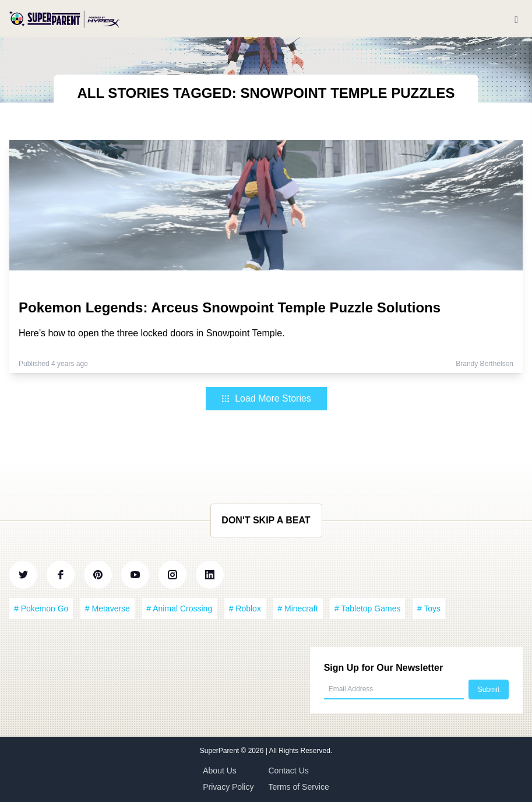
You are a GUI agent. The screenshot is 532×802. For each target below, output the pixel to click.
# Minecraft (297, 608)
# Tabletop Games (367, 608)
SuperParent (221, 751)
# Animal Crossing (179, 608)
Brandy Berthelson (485, 364)
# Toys (429, 608)
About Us (220, 771)
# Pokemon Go (41, 608)
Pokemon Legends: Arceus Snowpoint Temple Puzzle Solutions (230, 307)
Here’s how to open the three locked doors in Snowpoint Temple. (152, 333)
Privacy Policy (228, 787)
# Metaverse (108, 608)
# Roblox (245, 608)
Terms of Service (299, 787)
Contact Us (289, 771)
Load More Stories (266, 398)
